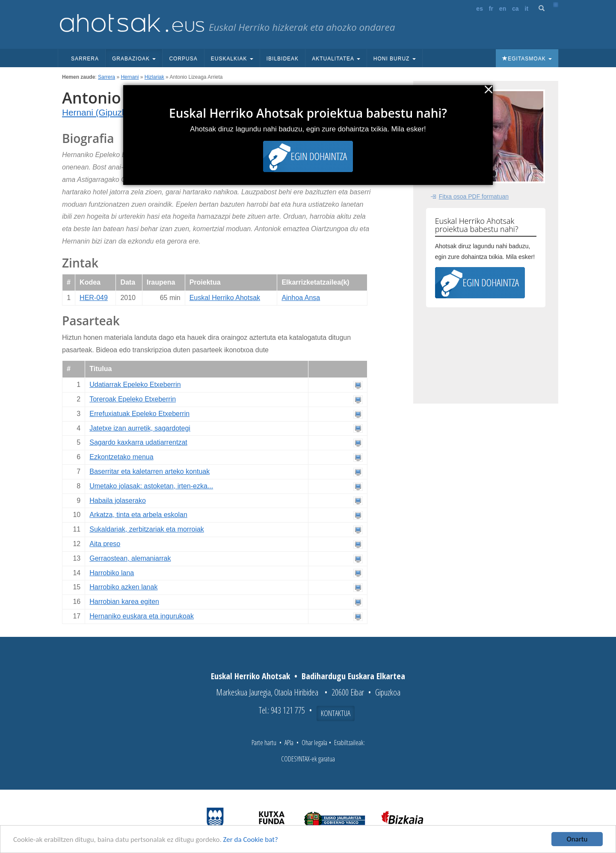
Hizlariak (154, 77)
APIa (289, 743)
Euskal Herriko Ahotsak (225, 298)
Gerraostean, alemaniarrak (130, 558)
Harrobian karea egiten (124, 602)
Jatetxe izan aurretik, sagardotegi (140, 428)
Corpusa (183, 59)
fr (491, 9)
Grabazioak (134, 59)
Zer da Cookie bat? (251, 840)
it (527, 9)
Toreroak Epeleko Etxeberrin (133, 399)
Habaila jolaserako (118, 501)
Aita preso (105, 544)
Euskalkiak (232, 59)
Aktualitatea (336, 59)
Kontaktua (336, 713)
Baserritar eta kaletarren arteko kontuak (150, 471)
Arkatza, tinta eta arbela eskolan (138, 515)
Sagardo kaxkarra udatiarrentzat (138, 442)
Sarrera (85, 59)
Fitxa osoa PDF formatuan (474, 196)
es (480, 9)
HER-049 (94, 298)
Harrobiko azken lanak (123, 587)
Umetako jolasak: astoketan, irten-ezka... (151, 486)
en (503, 9)
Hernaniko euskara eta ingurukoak (142, 616)
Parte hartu (264, 743)
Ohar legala (314, 743)
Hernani (130, 77)
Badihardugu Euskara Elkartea (353, 676)
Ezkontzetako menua (121, 457)
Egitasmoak (527, 59)
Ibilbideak (283, 59)
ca (515, 9)
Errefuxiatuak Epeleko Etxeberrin (139, 414)
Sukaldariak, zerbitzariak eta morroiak (147, 529)
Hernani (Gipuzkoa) (101, 112)
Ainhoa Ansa (301, 298)
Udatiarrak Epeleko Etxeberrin (135, 385)
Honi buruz (395, 59)
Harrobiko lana (112, 573)
